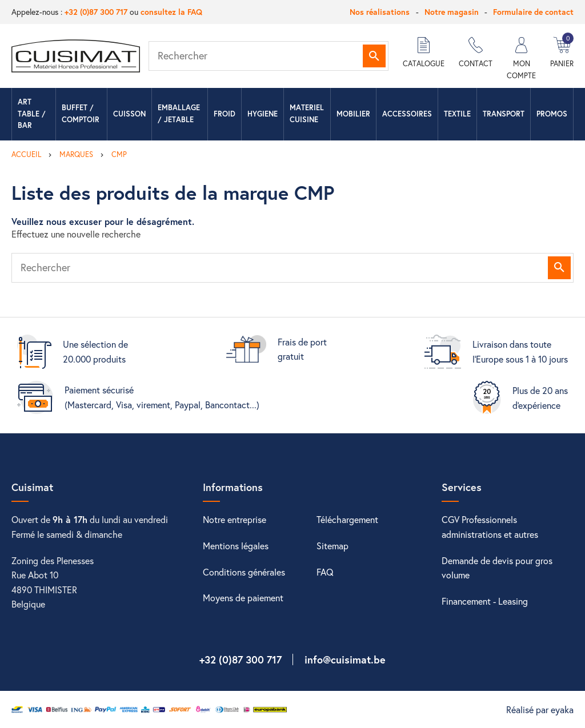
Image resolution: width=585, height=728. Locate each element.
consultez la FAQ (171, 12)
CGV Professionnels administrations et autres (490, 527)
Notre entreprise (235, 519)
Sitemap (332, 546)
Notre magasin (452, 12)
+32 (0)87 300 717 (96, 12)
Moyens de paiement (243, 598)
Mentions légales (236, 546)
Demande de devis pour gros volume (497, 568)
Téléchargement (347, 519)
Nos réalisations (380, 12)
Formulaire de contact (533, 12)
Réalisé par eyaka (540, 709)
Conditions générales (244, 572)
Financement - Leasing (485, 601)
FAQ (325, 572)
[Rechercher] (269, 56)
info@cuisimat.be (345, 659)
